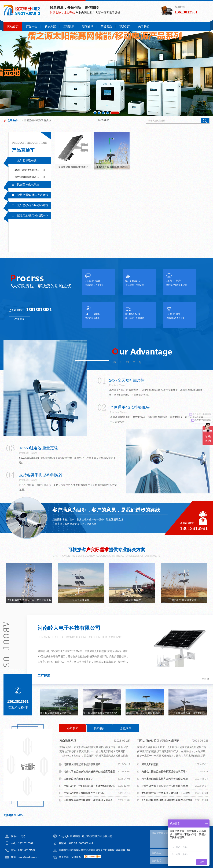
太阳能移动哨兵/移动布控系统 (26, 206)
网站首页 (13, 26)
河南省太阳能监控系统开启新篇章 (82, 764)
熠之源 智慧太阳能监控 (184, 600)
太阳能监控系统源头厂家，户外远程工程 (29, 600)
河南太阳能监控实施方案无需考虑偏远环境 (165, 779)
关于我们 (144, 26)
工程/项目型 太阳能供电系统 (112, 167)
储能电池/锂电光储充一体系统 (26, 216)
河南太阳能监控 (81, 600)
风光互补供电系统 (28, 185)
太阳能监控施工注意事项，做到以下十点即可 (166, 793)
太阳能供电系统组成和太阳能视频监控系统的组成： (167, 801)
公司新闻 (73, 729)
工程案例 (69, 26)
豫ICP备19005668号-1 (81, 843)
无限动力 (76, 857)
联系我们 (125, 26)
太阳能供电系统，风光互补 (188, 713)
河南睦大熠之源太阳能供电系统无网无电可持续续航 (145, 713)
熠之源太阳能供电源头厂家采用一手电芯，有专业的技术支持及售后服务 (28, 177)
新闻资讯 (88, 26)
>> (44, 170)
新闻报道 (99, 729)
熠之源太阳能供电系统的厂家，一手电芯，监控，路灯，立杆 (59, 713)
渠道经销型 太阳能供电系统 (28, 170)
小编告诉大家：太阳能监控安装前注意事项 (165, 786)
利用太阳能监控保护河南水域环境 (158, 741)
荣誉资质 (106, 26)
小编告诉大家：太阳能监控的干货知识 (85, 793)
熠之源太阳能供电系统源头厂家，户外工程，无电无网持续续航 (102, 713)
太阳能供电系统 (27, 160)
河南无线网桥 (68, 741)
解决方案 (50, 26)
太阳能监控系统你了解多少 (36, 120)
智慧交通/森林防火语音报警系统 (26, 196)
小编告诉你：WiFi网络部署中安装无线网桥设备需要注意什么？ (89, 787)
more (206, 679)
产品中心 (32, 26)
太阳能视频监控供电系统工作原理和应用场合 (88, 800)
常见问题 (126, 729)
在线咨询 (19, 319)
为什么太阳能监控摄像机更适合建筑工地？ (165, 771)
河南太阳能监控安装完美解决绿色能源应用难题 (89, 771)
